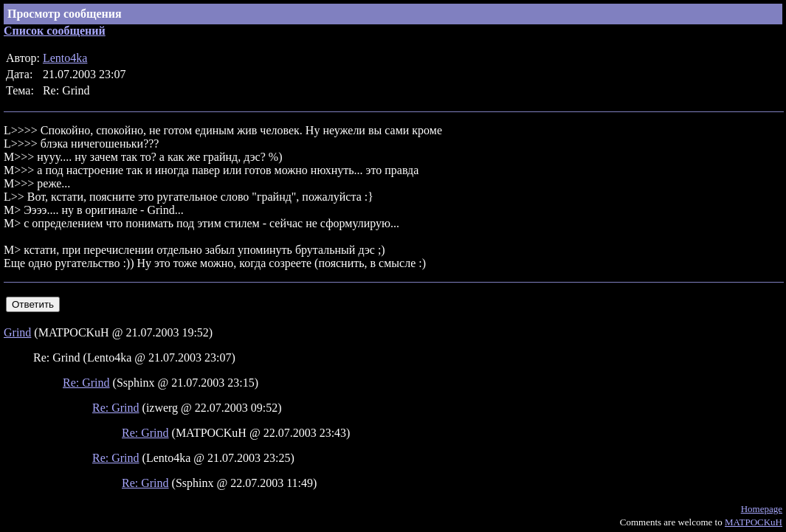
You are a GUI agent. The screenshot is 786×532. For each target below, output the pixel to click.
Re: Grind (86, 383)
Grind (17, 332)
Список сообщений (55, 31)
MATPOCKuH (754, 522)
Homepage (762, 509)
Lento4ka (65, 58)
